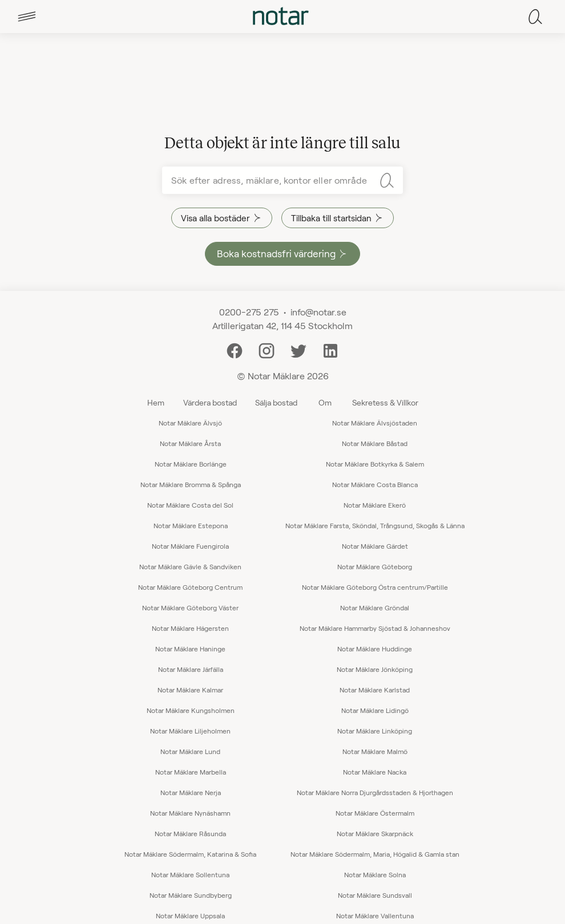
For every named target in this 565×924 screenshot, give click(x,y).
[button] (27, 17)
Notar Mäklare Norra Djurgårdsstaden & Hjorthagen (375, 792)
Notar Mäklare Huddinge (375, 649)
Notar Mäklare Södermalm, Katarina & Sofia (190, 854)
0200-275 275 (249, 312)
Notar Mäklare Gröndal (375, 607)
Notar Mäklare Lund (190, 751)
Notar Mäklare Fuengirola (190, 546)
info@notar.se (318, 312)
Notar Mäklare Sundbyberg (191, 895)
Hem (156, 402)
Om (325, 402)
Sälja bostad (276, 402)
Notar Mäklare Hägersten (190, 628)
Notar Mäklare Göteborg (375, 566)
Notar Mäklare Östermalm (375, 813)
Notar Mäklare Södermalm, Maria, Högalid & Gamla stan (375, 854)
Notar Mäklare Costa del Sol (190, 505)
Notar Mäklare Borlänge (191, 464)
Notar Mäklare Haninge (190, 649)
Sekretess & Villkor (385, 402)
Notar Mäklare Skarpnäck (375, 833)
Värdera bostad (210, 402)
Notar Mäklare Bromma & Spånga (191, 484)
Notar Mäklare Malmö (375, 751)
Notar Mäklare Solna (375, 874)
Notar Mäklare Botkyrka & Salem (375, 464)
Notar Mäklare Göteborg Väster (190, 607)
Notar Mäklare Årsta (190, 443)
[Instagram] (267, 349)
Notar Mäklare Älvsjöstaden (375, 423)
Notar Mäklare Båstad (375, 443)
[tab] (27, 17)
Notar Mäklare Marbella (191, 772)
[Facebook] (235, 349)
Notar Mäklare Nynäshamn (190, 813)
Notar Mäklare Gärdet (375, 546)
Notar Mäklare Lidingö (375, 710)
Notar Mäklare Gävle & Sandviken (190, 566)
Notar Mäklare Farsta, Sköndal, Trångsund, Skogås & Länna (375, 525)
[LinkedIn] (330, 349)
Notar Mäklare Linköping (375, 731)
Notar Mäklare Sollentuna (190, 874)
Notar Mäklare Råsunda (190, 833)
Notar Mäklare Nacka (375, 772)
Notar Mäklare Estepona (191, 525)
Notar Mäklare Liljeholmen (190, 731)
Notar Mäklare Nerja (191, 792)
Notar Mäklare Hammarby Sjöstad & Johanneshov (375, 628)
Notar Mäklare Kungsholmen (191, 710)
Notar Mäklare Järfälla (191, 669)
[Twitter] (298, 349)
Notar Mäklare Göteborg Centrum (190, 587)
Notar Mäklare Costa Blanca (375, 484)
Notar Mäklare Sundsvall (375, 895)
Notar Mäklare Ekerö (375, 505)
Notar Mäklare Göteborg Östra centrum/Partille (375, 587)
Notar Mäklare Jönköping (375, 669)
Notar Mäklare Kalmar (190, 690)
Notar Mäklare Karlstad (375, 690)
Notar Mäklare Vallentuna (375, 915)
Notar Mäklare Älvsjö (190, 423)
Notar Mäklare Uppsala (190, 915)
